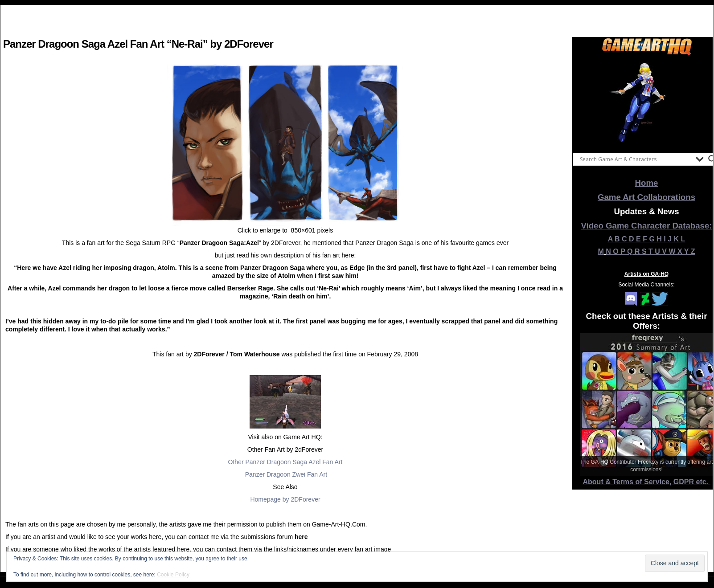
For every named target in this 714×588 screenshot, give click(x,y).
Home (647, 183)
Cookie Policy (173, 575)
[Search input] (636, 159)
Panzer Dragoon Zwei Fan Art (286, 474)
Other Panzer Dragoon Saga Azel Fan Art (285, 462)
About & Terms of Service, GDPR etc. (647, 482)
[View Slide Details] (647, 102)
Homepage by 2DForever (285, 499)
